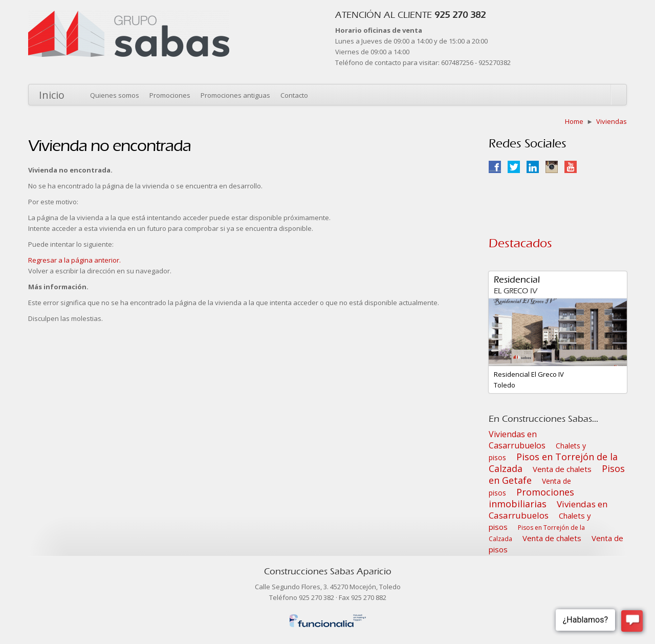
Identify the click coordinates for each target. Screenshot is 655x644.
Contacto (294, 95)
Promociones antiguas (235, 95)
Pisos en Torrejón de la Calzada (553, 463)
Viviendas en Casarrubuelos (517, 440)
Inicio (52, 95)
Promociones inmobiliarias (531, 498)
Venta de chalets (562, 469)
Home (574, 121)
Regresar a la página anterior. (74, 260)
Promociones (170, 95)
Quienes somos (115, 95)
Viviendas (612, 121)
